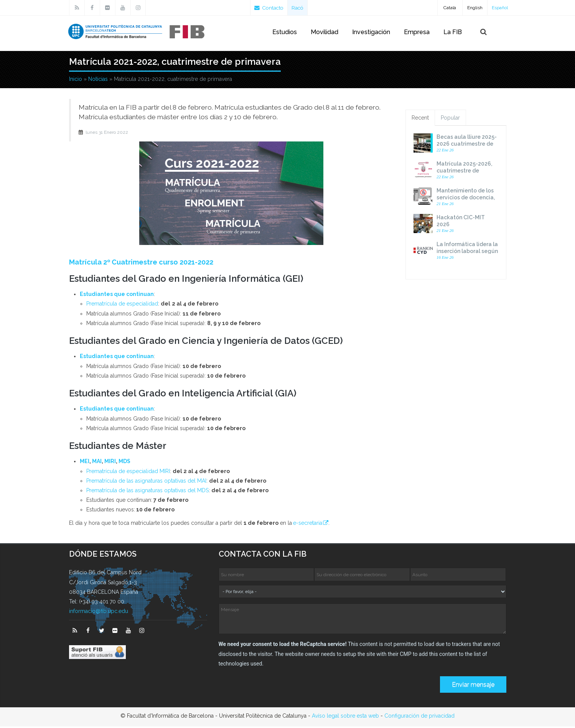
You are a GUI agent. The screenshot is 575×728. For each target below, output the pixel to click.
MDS (124, 463)
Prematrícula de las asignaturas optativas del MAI (146, 482)
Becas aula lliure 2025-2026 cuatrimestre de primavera (467, 145)
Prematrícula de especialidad (122, 305)
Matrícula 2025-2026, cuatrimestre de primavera (464, 172)
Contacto (270, 8)
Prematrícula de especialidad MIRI (128, 473)
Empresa (417, 32)
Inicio (76, 81)
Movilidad (325, 32)
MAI (97, 463)
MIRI (110, 463)
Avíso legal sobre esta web (345, 717)
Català (450, 8)
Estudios (285, 32)
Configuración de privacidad (419, 717)
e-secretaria (308, 524)
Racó (300, 8)
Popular (450, 119)
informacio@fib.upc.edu (99, 613)
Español (500, 8)
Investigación (371, 32)
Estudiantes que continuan (117, 296)
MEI (85, 463)
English (475, 8)
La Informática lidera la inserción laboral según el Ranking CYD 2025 (467, 253)
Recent (420, 119)
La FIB (453, 32)
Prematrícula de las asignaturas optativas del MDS (147, 492)
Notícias (98, 81)
